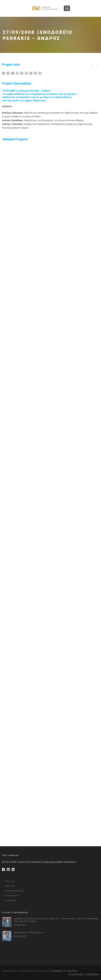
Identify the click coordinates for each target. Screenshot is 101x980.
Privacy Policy (71, 971)
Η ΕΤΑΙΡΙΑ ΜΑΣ (76, 975)
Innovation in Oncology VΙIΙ (29, 933)
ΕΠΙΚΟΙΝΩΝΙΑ (92, 975)
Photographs (12, 896)
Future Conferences (15, 891)
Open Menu (67, 8)
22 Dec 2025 (20, 925)
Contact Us (11, 901)
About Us (10, 881)
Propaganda (57, 971)
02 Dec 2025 (20, 936)
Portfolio (10, 886)
